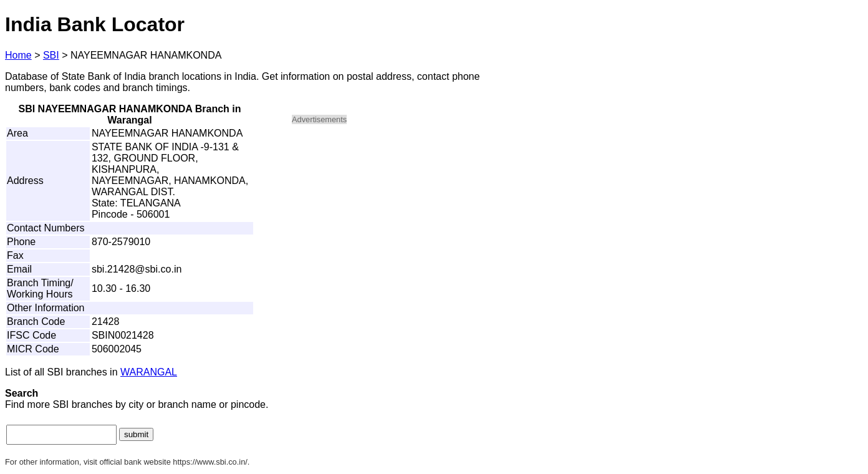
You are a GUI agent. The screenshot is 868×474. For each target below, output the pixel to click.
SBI (51, 55)
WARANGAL (149, 372)
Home (18, 55)
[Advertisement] (398, 222)
